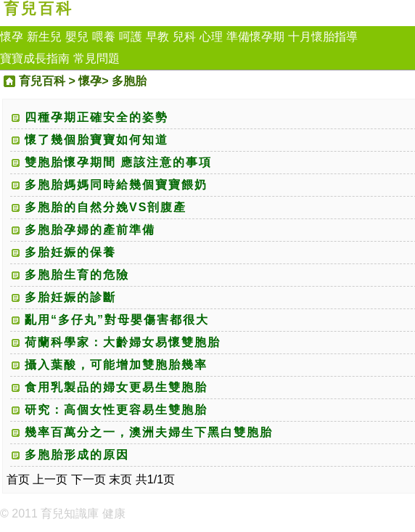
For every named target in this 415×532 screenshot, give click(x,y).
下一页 (89, 479)
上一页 (50, 479)
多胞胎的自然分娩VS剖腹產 (106, 207)
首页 (18, 479)
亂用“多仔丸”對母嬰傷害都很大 (117, 320)
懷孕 (12, 37)
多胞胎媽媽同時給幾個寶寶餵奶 (116, 185)
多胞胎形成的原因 (77, 455)
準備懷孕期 (255, 37)
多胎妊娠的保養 (70, 252)
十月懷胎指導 (323, 37)
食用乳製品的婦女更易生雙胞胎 (116, 387)
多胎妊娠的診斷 (70, 297)
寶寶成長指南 (35, 58)
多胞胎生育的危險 (77, 275)
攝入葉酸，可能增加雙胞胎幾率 (116, 365)
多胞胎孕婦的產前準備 (90, 230)
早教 (157, 37)
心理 (211, 37)
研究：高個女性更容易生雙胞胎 (116, 410)
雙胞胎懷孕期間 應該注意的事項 (118, 162)
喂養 (104, 37)
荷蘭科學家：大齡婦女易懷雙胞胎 (123, 342)
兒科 (184, 37)
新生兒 (44, 37)
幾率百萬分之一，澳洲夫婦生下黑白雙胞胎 (149, 432)
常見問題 (96, 58)
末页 (120, 479)
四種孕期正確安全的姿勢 (96, 117)
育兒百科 (38, 9)
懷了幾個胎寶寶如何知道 (96, 140)
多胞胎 (129, 81)
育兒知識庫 (70, 513)
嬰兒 (77, 37)
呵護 (131, 37)
